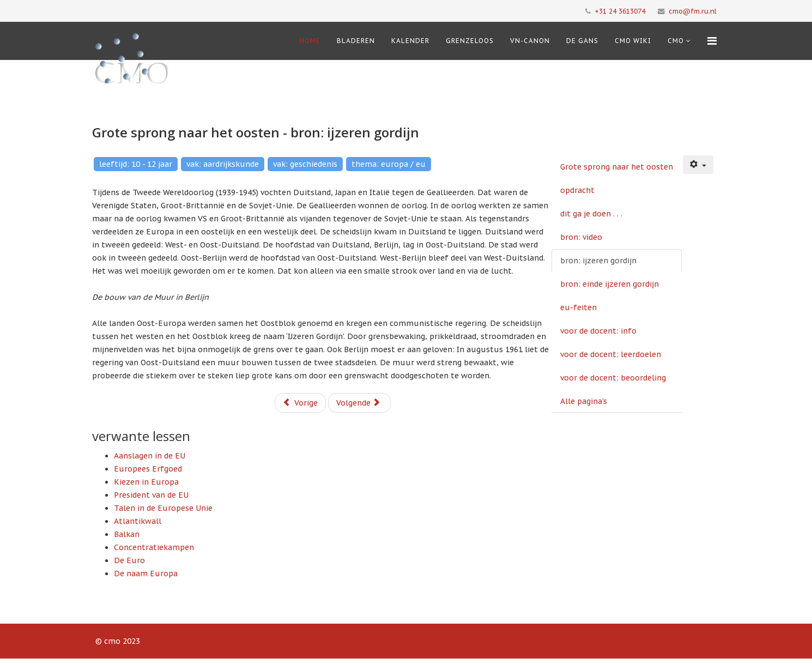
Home (310, 41)
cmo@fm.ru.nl (693, 11)
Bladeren (356, 41)
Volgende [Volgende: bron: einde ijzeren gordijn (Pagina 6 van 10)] (358, 403)
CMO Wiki (633, 41)
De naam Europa (146, 574)
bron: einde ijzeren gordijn (610, 284)
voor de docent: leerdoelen (611, 354)
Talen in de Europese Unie (163, 508)
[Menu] (712, 41)
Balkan (127, 534)
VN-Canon (530, 41)
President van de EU (151, 495)
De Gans (582, 41)
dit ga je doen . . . (591, 214)
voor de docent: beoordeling (613, 378)
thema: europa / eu (389, 164)
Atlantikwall (138, 521)
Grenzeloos (470, 41)
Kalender (410, 41)
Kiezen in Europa (146, 482)
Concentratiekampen (154, 547)
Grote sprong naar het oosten (617, 167)
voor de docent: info (598, 331)
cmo (676, 41)
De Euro (129, 560)
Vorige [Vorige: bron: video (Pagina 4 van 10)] (301, 403)
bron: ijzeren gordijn (598, 261)
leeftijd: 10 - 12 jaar (136, 164)
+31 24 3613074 (620, 11)
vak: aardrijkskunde (223, 164)
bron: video (581, 237)
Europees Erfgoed (148, 469)
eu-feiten (578, 307)
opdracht (577, 190)
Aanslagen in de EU (150, 456)
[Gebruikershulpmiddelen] (698, 165)
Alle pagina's (584, 401)
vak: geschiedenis (305, 164)
